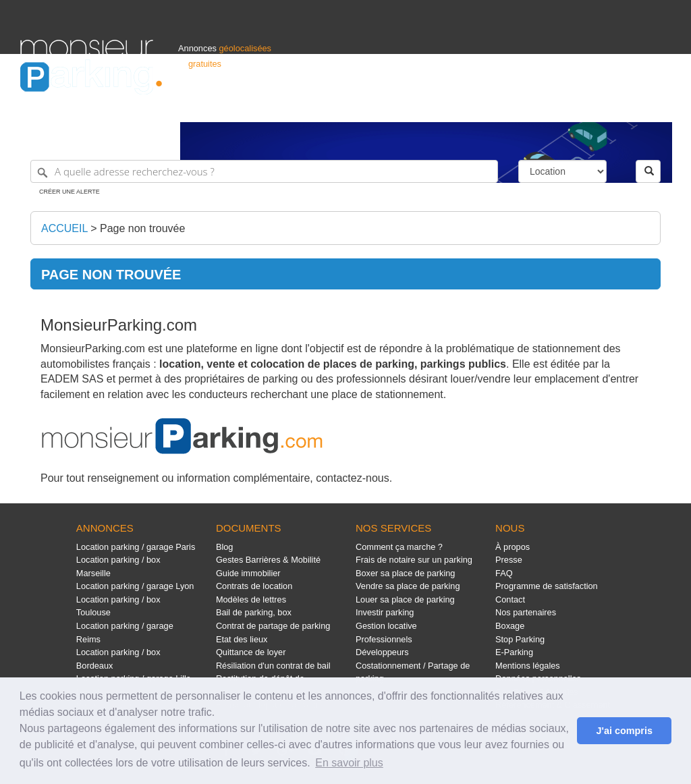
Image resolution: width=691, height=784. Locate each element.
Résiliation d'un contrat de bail (273, 666)
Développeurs (382, 652)
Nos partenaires (526, 612)
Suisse (658, 106)
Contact (510, 599)
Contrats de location (254, 586)
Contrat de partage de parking (273, 626)
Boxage (510, 626)
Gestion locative (386, 626)
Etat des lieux (242, 639)
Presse (509, 560)
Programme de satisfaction (547, 586)
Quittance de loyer (251, 652)
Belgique (621, 106)
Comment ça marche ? (399, 547)
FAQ (504, 573)
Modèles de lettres (251, 599)
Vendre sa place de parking (408, 586)
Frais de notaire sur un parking (414, 560)
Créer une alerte (70, 192)
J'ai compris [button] (624, 731)
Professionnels (448, 106)
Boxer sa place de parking (405, 573)
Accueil (64, 228)
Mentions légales (528, 666)
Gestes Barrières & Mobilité (268, 560)
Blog (225, 547)
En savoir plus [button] (349, 763)
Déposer (547, 106)
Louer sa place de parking (405, 599)
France (584, 106)
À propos (513, 547)
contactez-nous (353, 478)
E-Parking (514, 652)
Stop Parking (520, 639)
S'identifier (503, 106)
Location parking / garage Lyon (135, 586)
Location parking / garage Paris (136, 547)
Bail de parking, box (254, 612)
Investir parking (385, 612)
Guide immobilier (248, 573)
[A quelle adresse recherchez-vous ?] (264, 171)
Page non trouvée (142, 228)
